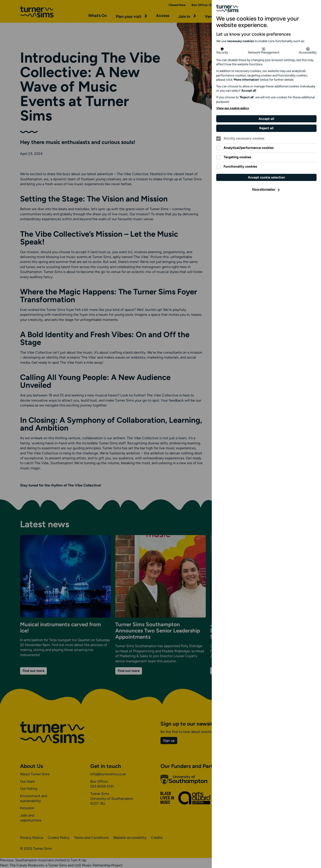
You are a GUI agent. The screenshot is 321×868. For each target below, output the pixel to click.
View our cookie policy (233, 108)
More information (264, 190)
